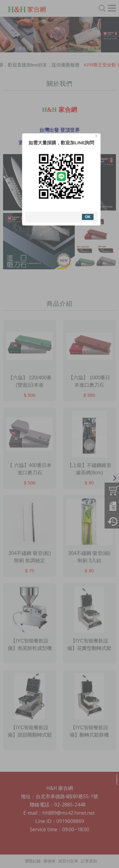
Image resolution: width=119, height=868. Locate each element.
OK (86, 217)
